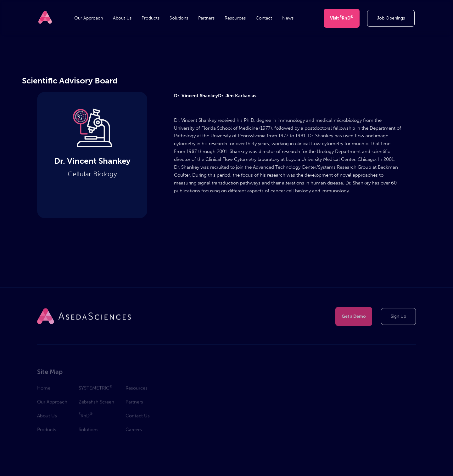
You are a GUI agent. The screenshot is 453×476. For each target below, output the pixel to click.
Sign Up (398, 317)
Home (44, 389)
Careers (134, 431)
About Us (122, 18)
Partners (206, 18)
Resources (235, 18)
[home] (45, 17)
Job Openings (391, 18)
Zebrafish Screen (96, 403)
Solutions (179, 18)
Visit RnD (342, 18)
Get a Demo (354, 317)
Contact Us (138, 417)
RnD (86, 416)
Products (151, 18)
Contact (264, 18)
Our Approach (89, 18)
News (288, 18)
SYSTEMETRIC (95, 389)
